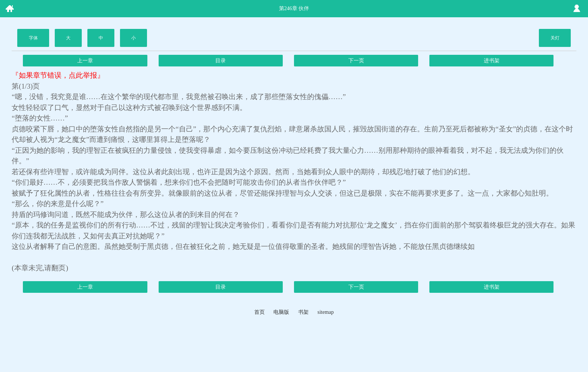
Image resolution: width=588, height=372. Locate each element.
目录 (220, 61)
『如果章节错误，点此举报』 (58, 75)
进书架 (492, 61)
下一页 (356, 61)
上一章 (85, 61)
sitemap (325, 312)
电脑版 (281, 312)
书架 (303, 312)
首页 (259, 312)
